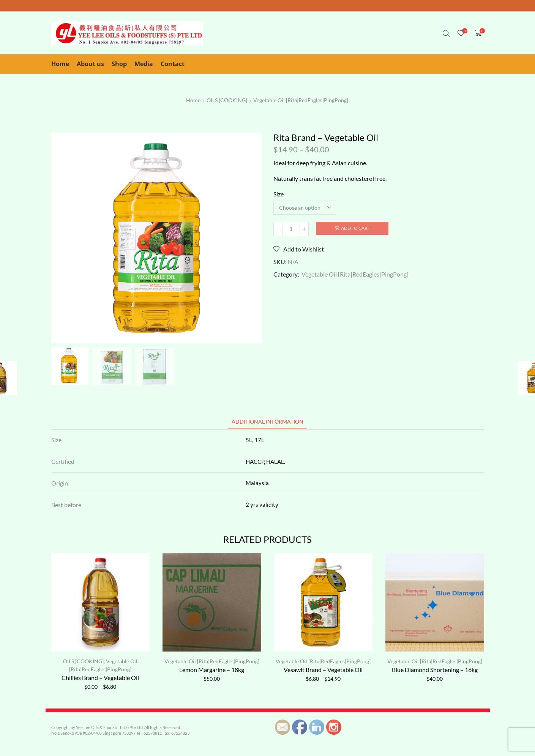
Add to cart (356, 228)
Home (60, 64)
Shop (119, 64)
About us (90, 64)
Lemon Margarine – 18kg (212, 670)
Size (279, 194)
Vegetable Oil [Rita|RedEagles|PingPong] (301, 100)
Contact (173, 64)
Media (144, 64)
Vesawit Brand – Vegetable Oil (323, 670)
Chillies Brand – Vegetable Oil (100, 678)
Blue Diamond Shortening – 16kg (435, 670)
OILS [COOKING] (227, 100)
